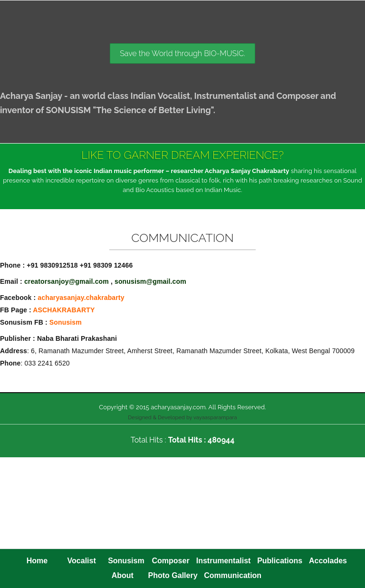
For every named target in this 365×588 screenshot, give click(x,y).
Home (37, 561)
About (123, 575)
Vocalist (82, 561)
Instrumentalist (224, 561)
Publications (280, 561)
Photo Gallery (173, 575)
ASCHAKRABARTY (64, 310)
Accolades (328, 561)
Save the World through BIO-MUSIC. (182, 53)
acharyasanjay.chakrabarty (81, 298)
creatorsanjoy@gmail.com (67, 281)
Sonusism (66, 322)
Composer (171, 561)
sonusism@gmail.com (150, 281)
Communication (233, 575)
